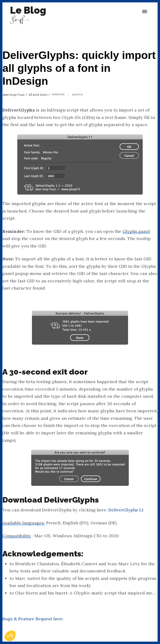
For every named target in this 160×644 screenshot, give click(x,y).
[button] (145, 11)
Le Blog (28, 10)
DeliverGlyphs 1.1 (126, 510)
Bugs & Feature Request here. (33, 619)
